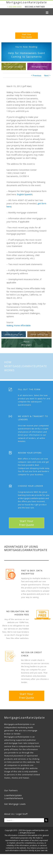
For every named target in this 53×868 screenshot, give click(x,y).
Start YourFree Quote (27, 36)
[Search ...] (24, 820)
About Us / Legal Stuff (16, 814)
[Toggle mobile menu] (47, 13)
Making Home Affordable (19, 325)
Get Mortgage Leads (15, 804)
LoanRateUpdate (13, 795)
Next (46, 75)
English (20, 194)
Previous (37, 75)
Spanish (28, 194)
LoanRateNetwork (14, 798)
